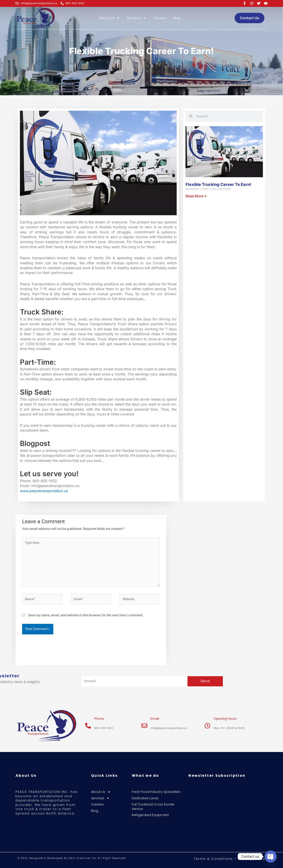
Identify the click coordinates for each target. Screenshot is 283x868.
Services (137, 18)
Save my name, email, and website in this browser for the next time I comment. (86, 615)
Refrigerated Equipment (150, 815)
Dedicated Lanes (145, 798)
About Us (110, 18)
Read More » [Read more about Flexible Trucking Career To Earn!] (196, 196)
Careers (160, 18)
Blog (177, 18)
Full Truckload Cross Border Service (153, 807)
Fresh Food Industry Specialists (156, 792)
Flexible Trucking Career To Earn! (218, 184)
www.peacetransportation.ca (44, 491)
